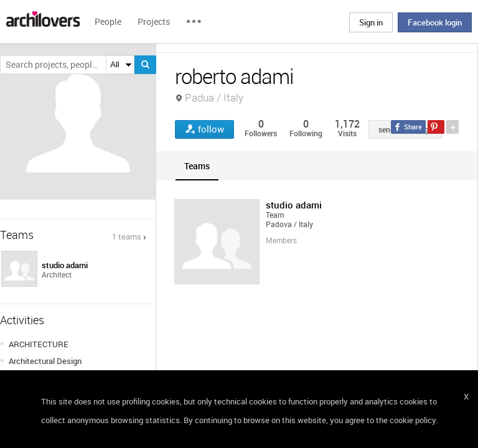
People (108, 21)
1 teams (127, 236)
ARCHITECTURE (39, 344)
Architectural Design (45, 361)
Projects (154, 21)
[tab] (197, 166)
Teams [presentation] (197, 166)
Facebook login (435, 22)
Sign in (371, 22)
